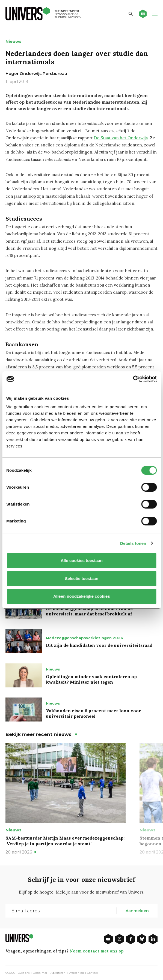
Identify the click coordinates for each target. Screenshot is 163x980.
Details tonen (133, 543)
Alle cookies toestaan (81, 560)
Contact (92, 973)
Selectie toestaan (81, 578)
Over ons (24, 973)
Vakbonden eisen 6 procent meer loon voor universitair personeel (93, 713)
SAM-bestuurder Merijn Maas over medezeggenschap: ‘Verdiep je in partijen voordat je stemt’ (65, 841)
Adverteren (58, 973)
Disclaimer (40, 973)
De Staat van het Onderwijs (121, 138)
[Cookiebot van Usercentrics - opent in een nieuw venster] (133, 379)
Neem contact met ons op (97, 951)
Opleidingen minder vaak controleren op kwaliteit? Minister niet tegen (91, 679)
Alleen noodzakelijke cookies (82, 596)
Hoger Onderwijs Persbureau (36, 73)
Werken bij (76, 973)
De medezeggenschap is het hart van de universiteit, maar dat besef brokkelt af (89, 611)
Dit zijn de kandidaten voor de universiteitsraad (99, 645)
